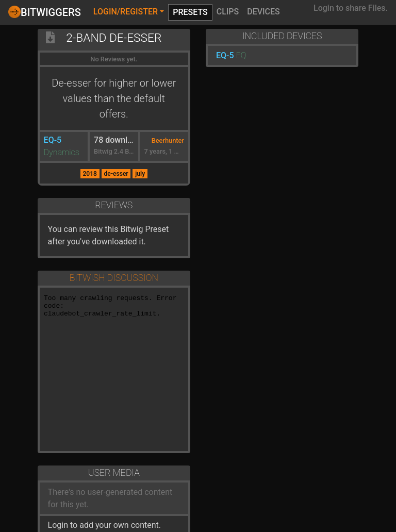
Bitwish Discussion (114, 278)
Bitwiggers (45, 12)
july (140, 174)
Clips (228, 12)
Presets (190, 12)
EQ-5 (53, 140)
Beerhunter (168, 140)
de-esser (116, 174)
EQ (241, 55)
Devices (263, 12)
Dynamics (62, 152)
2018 (89, 174)
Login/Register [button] (126, 12)
